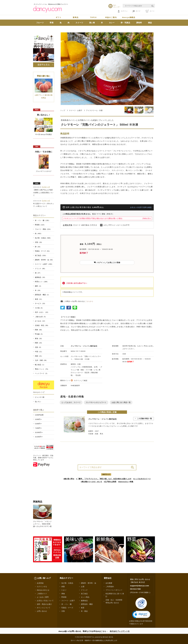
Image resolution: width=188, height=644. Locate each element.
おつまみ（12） (40, 321)
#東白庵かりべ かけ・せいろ (91, 482)
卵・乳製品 (125, 23)
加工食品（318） (41, 255)
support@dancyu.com (139, 586)
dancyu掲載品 (129, 17)
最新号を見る (44, 65)
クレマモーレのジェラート (96, 402)
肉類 (63, 587)
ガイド (137, 11)
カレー (112, 23)
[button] (141, 614)
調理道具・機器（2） (42, 295)
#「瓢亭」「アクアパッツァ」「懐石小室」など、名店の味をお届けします (104, 479)
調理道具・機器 (87, 604)
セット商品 (85, 597)
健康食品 (84, 601)
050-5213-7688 (135, 589)
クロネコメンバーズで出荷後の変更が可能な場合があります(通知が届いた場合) (93, 218)
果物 (63, 594)
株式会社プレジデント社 (120, 631)
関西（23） (39, 343)
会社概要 (109, 583)
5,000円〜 (38, 424)
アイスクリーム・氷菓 (94, 110)
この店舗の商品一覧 (144, 419)
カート (150, 11)
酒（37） (38, 273)
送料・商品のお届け (44, 604)
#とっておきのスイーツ (142, 479)
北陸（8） (38, 347)
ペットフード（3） (42, 373)
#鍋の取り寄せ (69, 479)
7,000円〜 (38, 428)
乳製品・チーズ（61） (43, 251)
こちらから (89, 301)
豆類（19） (39, 242)
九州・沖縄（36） (41, 360)
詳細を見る (147, 218)
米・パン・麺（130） (42, 220)
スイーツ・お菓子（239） (44, 264)
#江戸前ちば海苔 (110, 482)
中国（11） (39, 352)
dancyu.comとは (43, 590)
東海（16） (39, 338)
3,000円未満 (39, 415)
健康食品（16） (40, 277)
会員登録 (40, 583)
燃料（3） (38, 286)
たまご (64, 590)
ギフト (59, 17)
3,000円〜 (38, 419)
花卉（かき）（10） (42, 312)
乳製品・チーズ (67, 608)
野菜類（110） (40, 225)
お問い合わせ (42, 611)
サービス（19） (40, 303)
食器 (83, 608)
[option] (43, 516)
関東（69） (39, 330)
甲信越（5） (39, 334)
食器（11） (39, 299)
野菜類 (64, 597)
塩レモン (38, 402)
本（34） (38, 290)
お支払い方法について (45, 601)
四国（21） (39, 356)
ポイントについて (44, 608)
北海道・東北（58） (42, 325)
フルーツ (40, 23)
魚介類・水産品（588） (43, 238)
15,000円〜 (39, 437)
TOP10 (93, 17)
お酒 (83, 587)
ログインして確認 (81, 380)
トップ (63, 110)
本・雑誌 (84, 611)
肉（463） (39, 234)
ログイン (123, 11)
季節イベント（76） (42, 369)
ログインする (42, 587)
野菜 (52, 23)
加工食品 (84, 594)
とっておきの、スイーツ (71, 402)
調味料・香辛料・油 (88, 583)
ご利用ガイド (42, 594)
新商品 (76, 17)
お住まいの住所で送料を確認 (141, 207)
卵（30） (38, 247)
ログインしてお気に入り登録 (107, 262)
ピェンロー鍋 (40, 397)
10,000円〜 (39, 432)
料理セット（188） (42, 282)
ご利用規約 (110, 587)
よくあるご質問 (43, 597)
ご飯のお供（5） (41, 317)
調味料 (139, 23)
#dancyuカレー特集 (126, 482)
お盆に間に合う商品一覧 (121, 402)
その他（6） (39, 308)
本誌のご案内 (111, 17)
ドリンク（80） (40, 269)
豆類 (63, 611)
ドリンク (84, 590)
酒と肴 (92, 23)
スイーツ (79, 23)
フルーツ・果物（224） (43, 229)
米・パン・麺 (66, 604)
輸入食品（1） (40, 365)
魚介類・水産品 (67, 583)
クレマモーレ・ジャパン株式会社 (84, 346)
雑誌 (150, 23)
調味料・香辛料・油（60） (44, 260)
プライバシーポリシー (114, 590)
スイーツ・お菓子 (76, 110)
